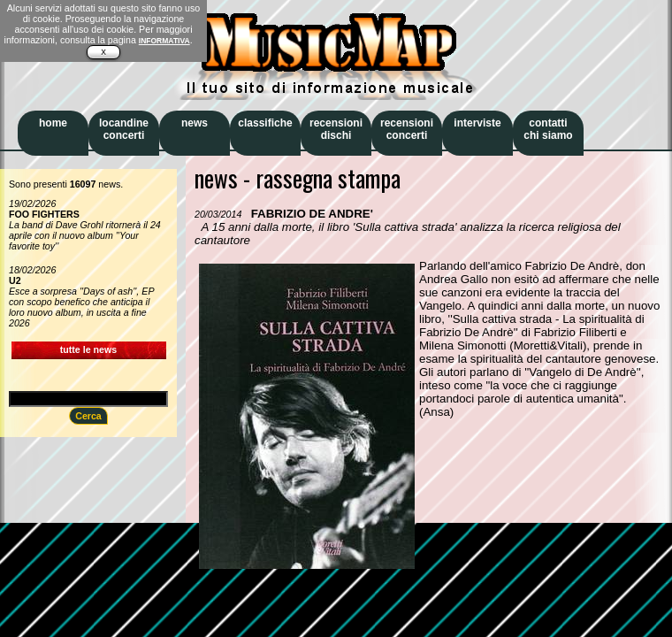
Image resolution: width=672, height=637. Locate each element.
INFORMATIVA (164, 41)
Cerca (88, 416)
